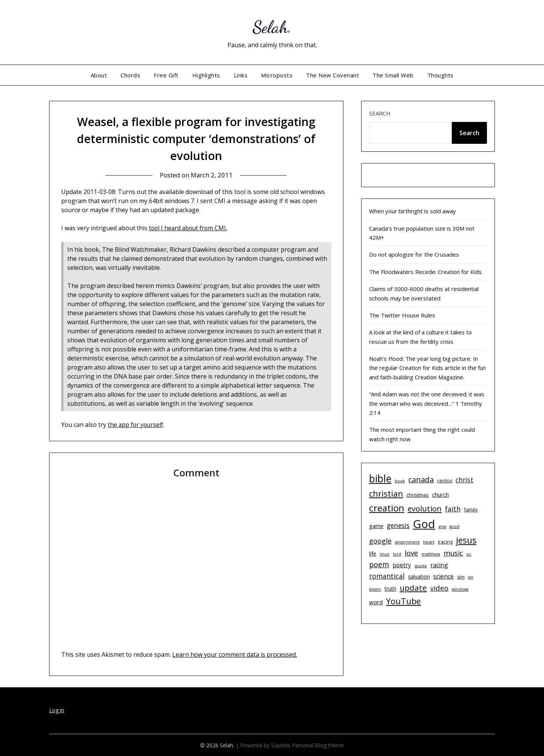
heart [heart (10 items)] (429, 542)
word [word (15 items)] (376, 602)
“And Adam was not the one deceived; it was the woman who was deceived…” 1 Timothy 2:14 (427, 403)
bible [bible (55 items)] (380, 479)
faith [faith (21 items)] (453, 509)
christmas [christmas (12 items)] (418, 495)
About (99, 75)
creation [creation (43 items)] (387, 508)
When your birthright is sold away (413, 211)
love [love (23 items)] (411, 553)
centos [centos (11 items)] (445, 481)
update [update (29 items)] (413, 588)
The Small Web (393, 75)
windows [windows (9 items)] (460, 589)
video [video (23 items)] (439, 588)
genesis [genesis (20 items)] (398, 525)
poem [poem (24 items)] (379, 565)
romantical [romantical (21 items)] (387, 576)
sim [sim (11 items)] (461, 577)
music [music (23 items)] (453, 553)
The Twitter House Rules (402, 315)
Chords (130, 75)
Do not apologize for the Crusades (414, 254)
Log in (57, 710)
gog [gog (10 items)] (442, 526)
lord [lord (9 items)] (397, 554)
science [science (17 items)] (444, 576)
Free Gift (166, 75)
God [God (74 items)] (424, 524)
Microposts (277, 75)
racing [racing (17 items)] (439, 565)
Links (241, 75)
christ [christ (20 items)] (464, 480)
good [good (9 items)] (454, 527)
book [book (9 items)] (400, 481)
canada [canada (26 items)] (421, 480)
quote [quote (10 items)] (421, 566)
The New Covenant (332, 75)
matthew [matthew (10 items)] (431, 554)
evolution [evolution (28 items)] (425, 508)
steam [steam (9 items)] (375, 589)
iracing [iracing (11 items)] (445, 542)
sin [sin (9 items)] (471, 577)
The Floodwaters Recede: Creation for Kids (425, 272)
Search (380, 113)
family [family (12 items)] (471, 510)
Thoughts (440, 75)
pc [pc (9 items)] (469, 554)
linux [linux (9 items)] (385, 554)
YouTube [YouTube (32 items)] (403, 601)
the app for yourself (136, 424)
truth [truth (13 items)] (390, 589)
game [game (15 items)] (376, 526)
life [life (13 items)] (373, 554)
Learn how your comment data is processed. (235, 654)
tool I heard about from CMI (189, 228)
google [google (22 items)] (380, 541)
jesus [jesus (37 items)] (466, 540)
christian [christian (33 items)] (386, 493)
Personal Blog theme (318, 745)
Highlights (206, 75)
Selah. (272, 27)
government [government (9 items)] (407, 542)
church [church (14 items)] (440, 495)
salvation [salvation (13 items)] (419, 577)
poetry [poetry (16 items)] (402, 565)
